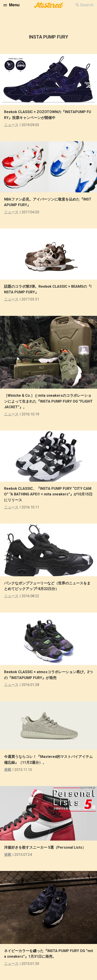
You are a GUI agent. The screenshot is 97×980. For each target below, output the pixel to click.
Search (87, 5)
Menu (14, 5)
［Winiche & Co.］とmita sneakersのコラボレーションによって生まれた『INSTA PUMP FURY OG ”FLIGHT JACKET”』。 (48, 401)
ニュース (11, 125)
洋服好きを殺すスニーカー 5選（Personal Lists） (45, 847)
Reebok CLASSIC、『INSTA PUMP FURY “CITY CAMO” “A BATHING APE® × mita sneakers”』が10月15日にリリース (48, 494)
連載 (8, 770)
